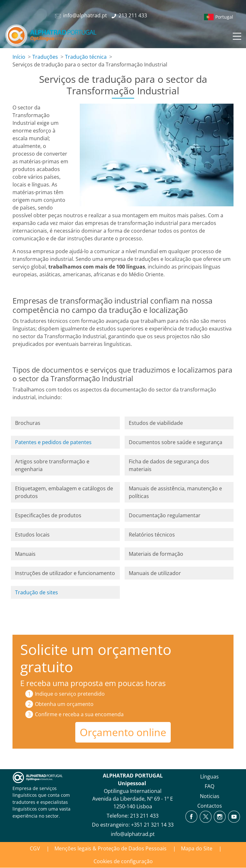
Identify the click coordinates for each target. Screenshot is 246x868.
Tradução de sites (37, 592)
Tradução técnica (86, 57)
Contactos (210, 806)
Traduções (45, 57)
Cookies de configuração (123, 861)
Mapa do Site (197, 848)
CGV (35, 848)
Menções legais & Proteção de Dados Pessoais (111, 848)
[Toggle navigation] (236, 35)
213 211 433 (144, 816)
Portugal (224, 17)
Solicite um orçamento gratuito (96, 658)
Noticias (210, 796)
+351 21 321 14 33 (152, 825)
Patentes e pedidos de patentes (53, 442)
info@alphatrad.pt (133, 834)
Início (19, 57)
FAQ (209, 786)
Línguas (209, 777)
